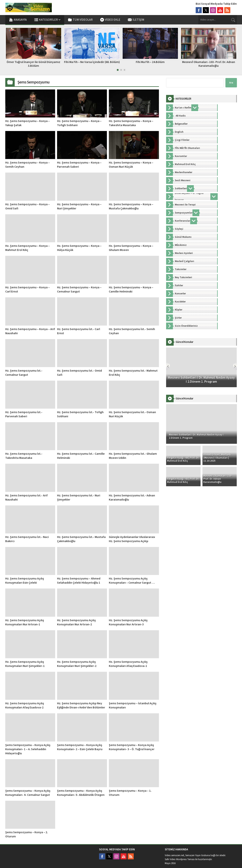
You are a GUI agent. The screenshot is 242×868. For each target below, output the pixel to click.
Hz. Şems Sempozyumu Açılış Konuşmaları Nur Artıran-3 (128, 622)
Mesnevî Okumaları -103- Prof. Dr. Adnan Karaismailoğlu (208, 64)
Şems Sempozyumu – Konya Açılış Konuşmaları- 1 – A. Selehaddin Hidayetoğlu (28, 749)
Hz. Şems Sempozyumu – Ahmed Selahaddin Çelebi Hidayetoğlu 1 (79, 581)
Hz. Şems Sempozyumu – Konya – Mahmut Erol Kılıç (27, 248)
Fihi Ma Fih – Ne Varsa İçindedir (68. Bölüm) (92, 62)
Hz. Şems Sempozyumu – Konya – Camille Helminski (131, 289)
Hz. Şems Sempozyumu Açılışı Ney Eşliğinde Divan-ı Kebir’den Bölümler (81, 705)
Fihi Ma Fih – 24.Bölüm (150, 62)
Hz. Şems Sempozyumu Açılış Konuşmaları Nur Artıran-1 (25, 622)
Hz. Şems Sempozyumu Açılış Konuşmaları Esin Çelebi (25, 581)
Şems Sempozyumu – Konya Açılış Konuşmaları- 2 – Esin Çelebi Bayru (80, 747)
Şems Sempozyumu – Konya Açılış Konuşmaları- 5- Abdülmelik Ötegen (81, 793)
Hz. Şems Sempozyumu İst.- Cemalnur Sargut (24, 373)
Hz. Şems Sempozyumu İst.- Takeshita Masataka (24, 456)
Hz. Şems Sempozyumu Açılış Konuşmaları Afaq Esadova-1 (128, 664)
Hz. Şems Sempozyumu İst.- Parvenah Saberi (24, 414)
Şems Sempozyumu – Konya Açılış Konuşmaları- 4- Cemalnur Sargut (28, 793)
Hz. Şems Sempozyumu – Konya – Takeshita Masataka (131, 123)
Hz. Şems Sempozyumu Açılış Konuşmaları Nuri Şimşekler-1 (25, 664)
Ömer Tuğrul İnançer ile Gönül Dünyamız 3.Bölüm (33, 64)
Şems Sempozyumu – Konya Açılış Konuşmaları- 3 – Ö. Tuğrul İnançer (132, 747)
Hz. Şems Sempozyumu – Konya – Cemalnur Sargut (79, 289)
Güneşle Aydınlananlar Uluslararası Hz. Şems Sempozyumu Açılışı (132, 539)
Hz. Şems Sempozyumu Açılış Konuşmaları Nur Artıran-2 (76, 622)
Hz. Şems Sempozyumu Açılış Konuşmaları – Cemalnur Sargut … (132, 581)
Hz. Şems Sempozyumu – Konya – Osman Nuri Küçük (131, 165)
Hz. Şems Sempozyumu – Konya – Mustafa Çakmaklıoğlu (131, 206)
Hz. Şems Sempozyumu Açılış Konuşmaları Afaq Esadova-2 (25, 705)
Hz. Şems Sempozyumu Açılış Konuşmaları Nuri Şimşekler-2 (77, 664)
